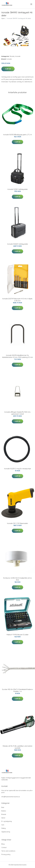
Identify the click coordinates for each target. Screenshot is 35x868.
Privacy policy (6, 854)
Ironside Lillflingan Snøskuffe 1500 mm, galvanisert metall (17, 413)
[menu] (31, 4)
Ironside (18, 56)
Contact (4, 847)
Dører (3, 818)
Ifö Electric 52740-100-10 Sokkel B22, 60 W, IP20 (18, 579)
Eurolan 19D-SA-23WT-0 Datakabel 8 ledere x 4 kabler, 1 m (18, 690)
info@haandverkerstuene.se (11, 797)
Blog (3, 844)
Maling (3, 828)
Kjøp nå (8, 69)
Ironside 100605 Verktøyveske (18, 244)
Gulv (3, 825)
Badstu (4, 811)
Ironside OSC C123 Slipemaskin (17, 523)
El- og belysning (7, 821)
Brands (12, 56)
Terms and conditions (8, 851)
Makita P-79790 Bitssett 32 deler (18, 635)
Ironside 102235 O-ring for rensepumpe (18, 469)
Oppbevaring (6, 832)
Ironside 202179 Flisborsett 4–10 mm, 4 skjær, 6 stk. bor (17, 300)
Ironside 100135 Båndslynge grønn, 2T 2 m (18, 135)
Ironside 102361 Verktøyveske (18, 189)
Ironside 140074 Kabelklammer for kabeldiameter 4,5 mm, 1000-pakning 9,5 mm (18, 356)
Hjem (3, 18)
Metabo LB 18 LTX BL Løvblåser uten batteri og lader (17, 747)
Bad (3, 807)
